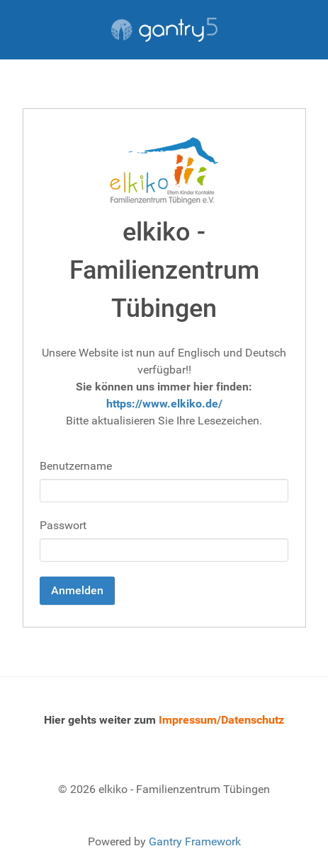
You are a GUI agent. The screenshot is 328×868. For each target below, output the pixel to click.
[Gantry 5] (164, 30)
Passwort (63, 525)
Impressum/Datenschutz (221, 720)
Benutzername (76, 466)
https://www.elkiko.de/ (164, 404)
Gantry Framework (195, 841)
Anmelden (77, 590)
